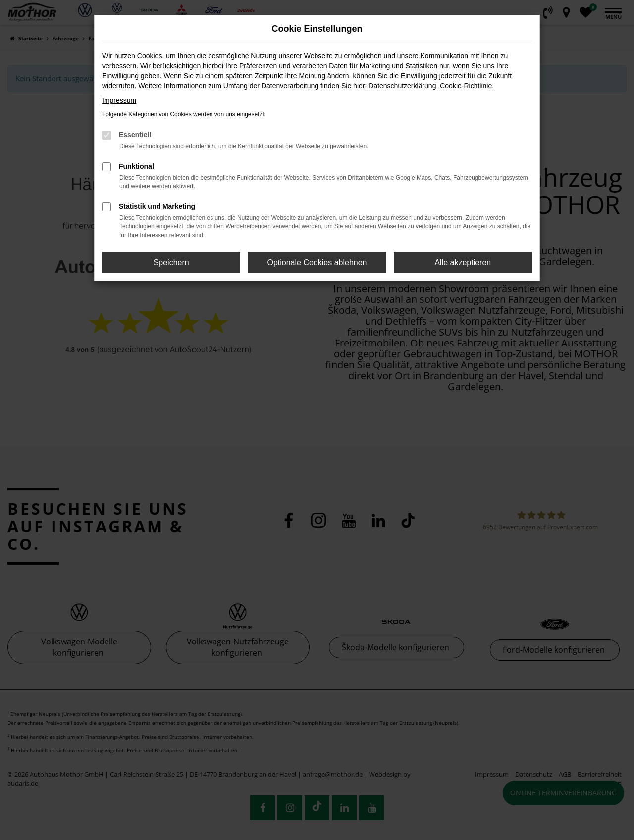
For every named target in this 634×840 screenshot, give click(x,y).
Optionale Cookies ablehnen (317, 263)
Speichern (171, 263)
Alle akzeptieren (463, 263)
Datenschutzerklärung (402, 86)
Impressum (119, 100)
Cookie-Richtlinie (466, 86)
